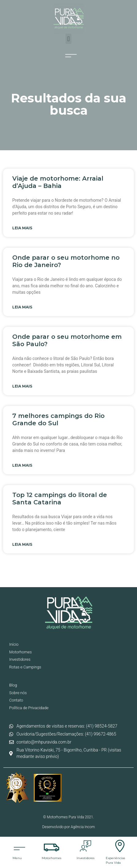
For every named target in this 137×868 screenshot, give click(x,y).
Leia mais (22, 228)
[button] (68, 39)
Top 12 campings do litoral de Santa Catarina (60, 499)
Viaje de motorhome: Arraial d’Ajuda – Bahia (58, 182)
